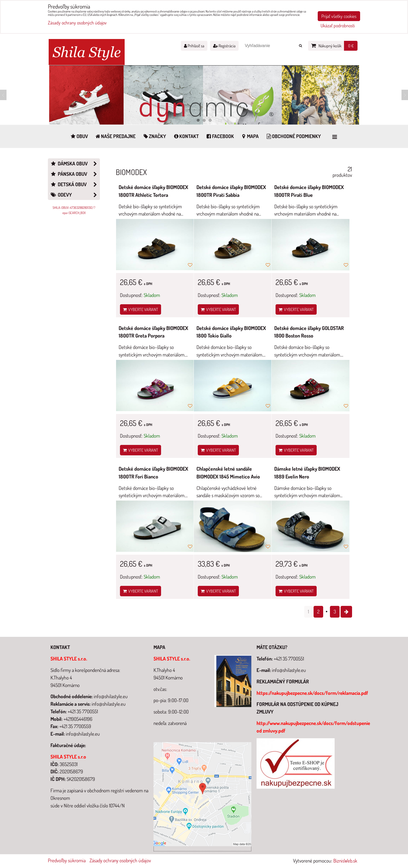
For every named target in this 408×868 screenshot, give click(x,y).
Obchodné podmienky (293, 136)
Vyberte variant (141, 309)
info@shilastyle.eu (289, 670)
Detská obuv (75, 184)
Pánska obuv (75, 174)
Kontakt (186, 136)
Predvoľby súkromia (67, 860)
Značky (154, 136)
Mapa (250, 136)
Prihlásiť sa (194, 46)
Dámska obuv (75, 164)
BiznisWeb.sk (345, 861)
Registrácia (224, 46)
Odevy (75, 195)
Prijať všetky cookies (339, 16)
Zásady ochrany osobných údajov (120, 860)
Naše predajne (115, 136)
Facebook (220, 136)
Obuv (79, 136)
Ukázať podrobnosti (338, 26)
